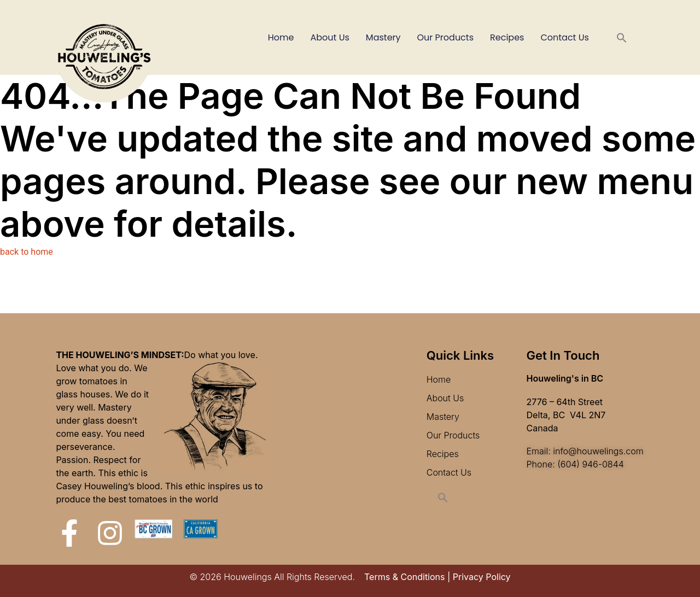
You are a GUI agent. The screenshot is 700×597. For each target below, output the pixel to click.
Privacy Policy (482, 577)
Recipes (507, 37)
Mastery (383, 37)
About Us (330, 37)
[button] (622, 38)
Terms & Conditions (404, 577)
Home (281, 37)
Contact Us (564, 37)
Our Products (445, 37)
